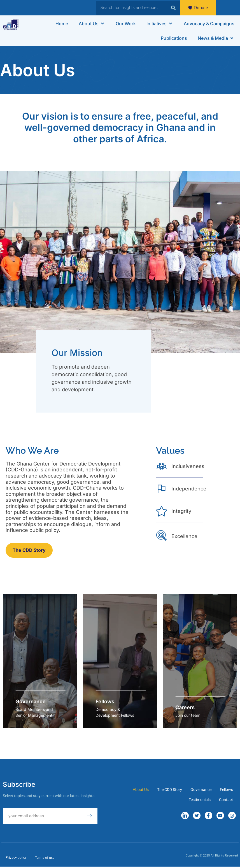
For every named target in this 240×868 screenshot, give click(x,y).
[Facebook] (208, 815)
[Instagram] (232, 815)
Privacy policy (16, 858)
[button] (92, 24)
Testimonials (200, 800)
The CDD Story (170, 790)
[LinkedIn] (185, 815)
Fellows (226, 790)
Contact (226, 800)
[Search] (173, 8)
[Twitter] (197, 815)
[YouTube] (220, 815)
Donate (198, 8)
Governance (201, 790)
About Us (141, 790)
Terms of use (45, 858)
